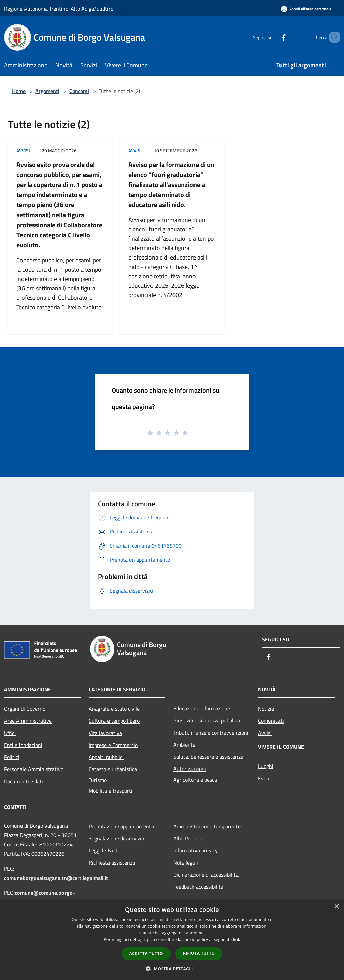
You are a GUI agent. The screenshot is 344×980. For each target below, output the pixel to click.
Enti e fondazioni (23, 745)
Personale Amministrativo (34, 769)
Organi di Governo (25, 709)
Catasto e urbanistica (113, 769)
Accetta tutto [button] (146, 954)
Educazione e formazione (202, 708)
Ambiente (184, 745)
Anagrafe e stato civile (114, 709)
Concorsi (79, 91)
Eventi (265, 778)
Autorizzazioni (190, 769)
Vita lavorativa (105, 733)
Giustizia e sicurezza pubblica (207, 720)
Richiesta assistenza (112, 862)
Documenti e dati (24, 781)
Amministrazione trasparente (207, 826)
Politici (12, 757)
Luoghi (266, 766)
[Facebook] (272, 37)
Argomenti (47, 91)
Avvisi (23, 151)
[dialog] (172, 940)
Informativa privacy (196, 850)
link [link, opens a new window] (237, 940)
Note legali (186, 862)
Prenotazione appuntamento (121, 826)
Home (19, 91)
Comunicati (271, 721)
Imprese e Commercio (113, 745)
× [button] (336, 907)
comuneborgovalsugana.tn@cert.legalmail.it (56, 878)
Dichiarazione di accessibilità (206, 875)
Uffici (10, 733)
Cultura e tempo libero (114, 721)
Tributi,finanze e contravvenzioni (211, 733)
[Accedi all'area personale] (306, 9)
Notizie (266, 709)
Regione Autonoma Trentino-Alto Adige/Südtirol (59, 9)
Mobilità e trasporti (111, 791)
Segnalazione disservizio (116, 838)
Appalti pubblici (106, 757)
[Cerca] (332, 37)
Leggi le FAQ (103, 850)
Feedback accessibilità (198, 887)
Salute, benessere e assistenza (208, 757)
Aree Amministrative (28, 721)
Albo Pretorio (188, 838)
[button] (172, 969)
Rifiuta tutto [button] (199, 953)
